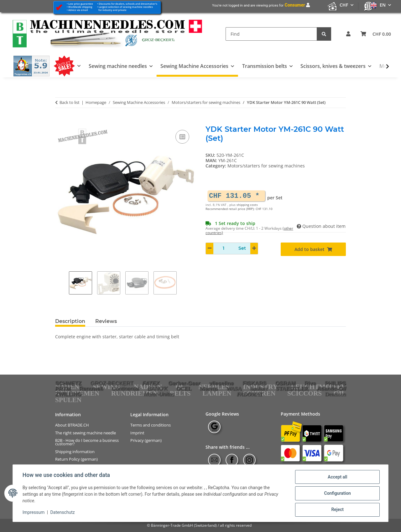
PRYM (63, 388)
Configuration (337, 494)
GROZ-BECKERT (112, 383)
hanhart (259, 389)
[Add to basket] (60, 121)
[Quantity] (224, 248)
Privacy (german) (146, 440)
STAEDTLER (292, 389)
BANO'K (158, 388)
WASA (234, 389)
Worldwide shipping (80, 7)
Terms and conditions (151, 425)
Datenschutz (63, 513)
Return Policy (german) (76, 459)
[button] (348, 34)
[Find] (271, 34)
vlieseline (221, 383)
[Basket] (376, 34)
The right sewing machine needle (86, 433)
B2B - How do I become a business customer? (87, 442)
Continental (125, 388)
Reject (337, 510)
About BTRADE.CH (72, 425)
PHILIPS (335, 383)
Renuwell (91, 388)
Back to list (70, 103)
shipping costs (247, 205)
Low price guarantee (81, 4)
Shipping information (75, 451)
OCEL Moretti (197, 389)
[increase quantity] (254, 248)
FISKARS (254, 383)
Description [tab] (70, 321)
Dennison (336, 394)
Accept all (337, 477)
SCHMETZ (68, 383)
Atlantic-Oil (331, 388)
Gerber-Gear (184, 383)
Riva (310, 383)
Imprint (137, 433)
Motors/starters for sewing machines (266, 166)
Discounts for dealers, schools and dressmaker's (128, 4)
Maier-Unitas (159, 394)
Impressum (34, 513)
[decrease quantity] (210, 248)
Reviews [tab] (106, 321)
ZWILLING (68, 394)
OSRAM (286, 383)
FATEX (151, 383)
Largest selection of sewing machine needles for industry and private (125, 8)
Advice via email (78, 10)
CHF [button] (344, 5)
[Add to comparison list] (182, 137)
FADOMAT (250, 394)
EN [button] (383, 5)
